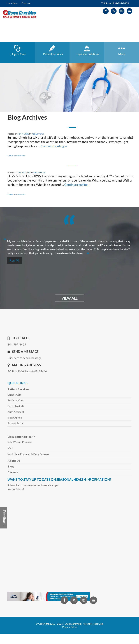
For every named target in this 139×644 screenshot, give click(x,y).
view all (69, 298)
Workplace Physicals (28, 454)
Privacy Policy (70, 627)
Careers (26, 3)
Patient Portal (15, 423)
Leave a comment (16, 156)
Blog (11, 466)
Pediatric (16, 400)
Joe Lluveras (38, 134)
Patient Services (18, 389)
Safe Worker (20, 442)
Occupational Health (21, 437)
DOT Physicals (16, 406)
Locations (12, 3)
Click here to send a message (25, 358)
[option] (69, 246)
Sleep (15, 418)
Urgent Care (15, 395)
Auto (16, 412)
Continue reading (54, 146)
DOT (10, 448)
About (14, 461)
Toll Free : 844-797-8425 (115, 3)
